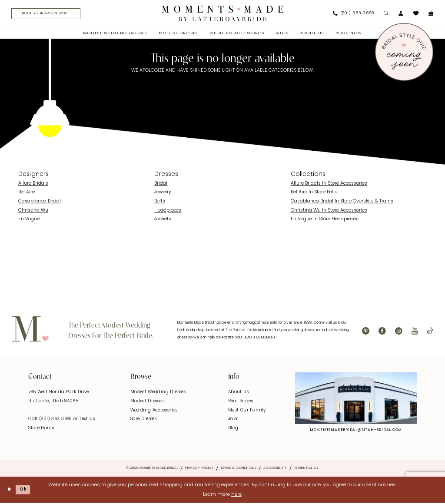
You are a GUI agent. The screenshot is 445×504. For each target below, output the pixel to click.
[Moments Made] (223, 14)
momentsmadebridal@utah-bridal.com (356, 431)
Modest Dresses (147, 402)
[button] (401, 14)
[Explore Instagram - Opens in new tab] (356, 399)
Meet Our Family (247, 411)
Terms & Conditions (239, 469)
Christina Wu (33, 211)
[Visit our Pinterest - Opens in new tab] (366, 332)
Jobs (233, 420)
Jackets (163, 220)
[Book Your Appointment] (50, 14)
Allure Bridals (33, 184)
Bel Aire (27, 194)
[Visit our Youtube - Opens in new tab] (415, 332)
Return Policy (306, 469)
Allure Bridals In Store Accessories (329, 184)
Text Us (87, 420)
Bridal (161, 184)
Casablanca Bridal (40, 203)
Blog (233, 429)
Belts (160, 203)
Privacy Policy (200, 469)
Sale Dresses (144, 420)
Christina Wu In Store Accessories (329, 211)
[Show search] (386, 14)
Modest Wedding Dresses (158, 393)
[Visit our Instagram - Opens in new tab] (399, 332)
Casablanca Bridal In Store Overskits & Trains (342, 203)
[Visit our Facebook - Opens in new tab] (382, 332)
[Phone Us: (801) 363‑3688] (353, 14)
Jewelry (163, 194)
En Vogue (29, 220)
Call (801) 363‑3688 (51, 420)
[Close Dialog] (10, 491)
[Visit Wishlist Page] (416, 14)
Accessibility (275, 469)
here (236, 496)
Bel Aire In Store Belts (314, 194)
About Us (238, 393)
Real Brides (241, 402)
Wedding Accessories (154, 411)
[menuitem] (48, 14)
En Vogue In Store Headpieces (325, 220)
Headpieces (168, 211)
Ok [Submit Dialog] (25, 491)
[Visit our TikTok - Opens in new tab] (430, 332)
